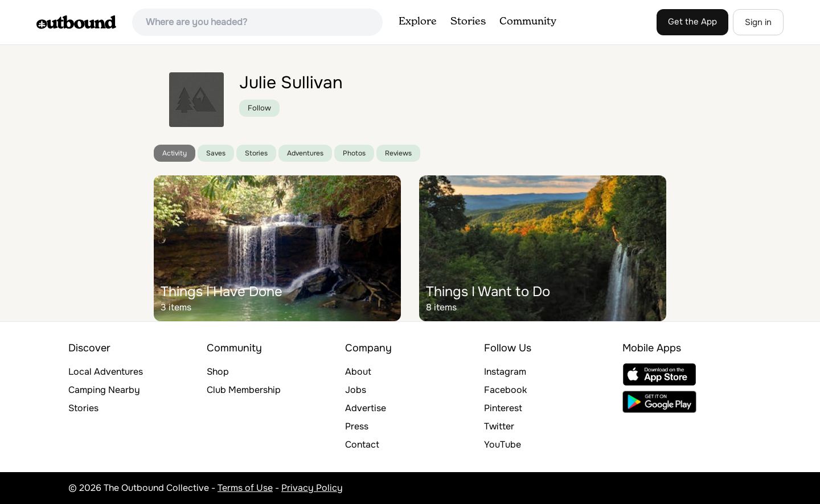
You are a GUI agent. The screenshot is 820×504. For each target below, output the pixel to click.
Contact (362, 444)
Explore (418, 22)
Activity (175, 153)
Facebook (505, 390)
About (358, 372)
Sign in (758, 22)
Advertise (366, 408)
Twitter (499, 426)
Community (528, 22)
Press (357, 426)
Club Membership (244, 390)
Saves (216, 153)
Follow (259, 108)
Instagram (505, 372)
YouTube (503, 444)
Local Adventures (106, 372)
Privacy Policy (312, 488)
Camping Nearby (104, 390)
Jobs (356, 390)
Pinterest (503, 408)
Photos (354, 153)
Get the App (692, 22)
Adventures (305, 153)
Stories (468, 22)
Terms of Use (245, 488)
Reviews (398, 153)
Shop (218, 372)
